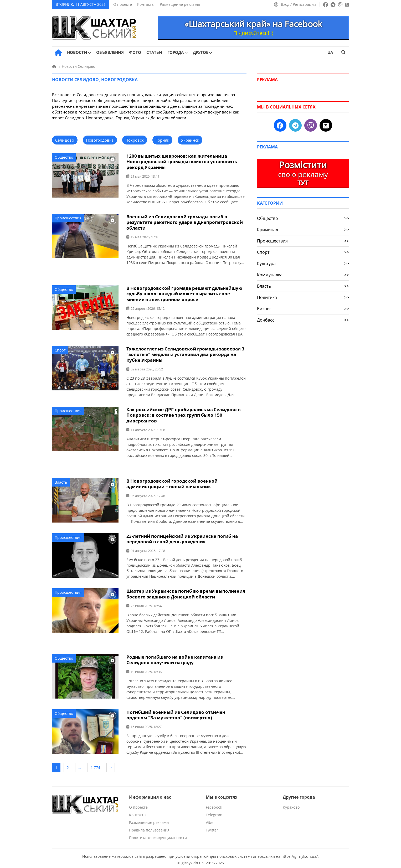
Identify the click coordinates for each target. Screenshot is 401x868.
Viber (210, 820)
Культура (303, 263)
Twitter (212, 827)
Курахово (291, 805)
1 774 (95, 765)
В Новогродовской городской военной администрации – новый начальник (172, 482)
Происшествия (68, 218)
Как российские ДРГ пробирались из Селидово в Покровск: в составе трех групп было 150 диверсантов (184, 414)
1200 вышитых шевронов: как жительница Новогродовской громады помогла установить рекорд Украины (182, 161)
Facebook (214, 805)
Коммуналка (303, 275)
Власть (61, 481)
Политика (303, 297)
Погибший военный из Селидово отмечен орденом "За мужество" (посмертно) (176, 713)
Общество (64, 157)
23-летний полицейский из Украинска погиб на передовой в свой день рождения (182, 537)
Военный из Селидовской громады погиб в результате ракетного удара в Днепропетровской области (185, 222)
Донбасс (303, 320)
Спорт (60, 349)
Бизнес (303, 309)
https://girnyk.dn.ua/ (300, 854)
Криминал (303, 230)
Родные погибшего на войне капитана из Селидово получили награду (175, 658)
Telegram (214, 812)
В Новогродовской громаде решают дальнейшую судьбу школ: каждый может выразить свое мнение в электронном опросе (184, 293)
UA (330, 52)
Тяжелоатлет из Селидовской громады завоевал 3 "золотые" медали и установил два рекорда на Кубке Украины (185, 353)
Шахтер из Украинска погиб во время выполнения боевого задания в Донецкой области (186, 592)
